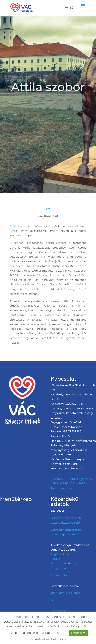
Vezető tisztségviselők (66, 523)
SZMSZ (55, 559)
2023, (77, 593)
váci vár (19, 226)
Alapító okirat (60, 554)
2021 (62, 593)
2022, (69, 593)
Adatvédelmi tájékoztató (48, 639)
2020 (54, 593)
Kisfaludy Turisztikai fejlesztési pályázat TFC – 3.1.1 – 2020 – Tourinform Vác (72, 484)
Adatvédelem (60, 575)
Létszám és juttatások (66, 518)
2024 (54, 601)
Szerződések (60, 611)
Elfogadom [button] (78, 633)
